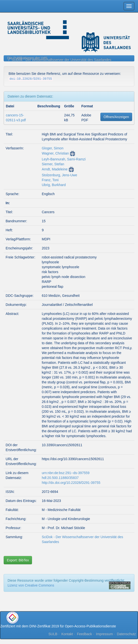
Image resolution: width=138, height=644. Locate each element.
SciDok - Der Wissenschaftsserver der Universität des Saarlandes (62, 60)
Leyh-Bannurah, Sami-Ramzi (64, 159)
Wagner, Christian (55, 153)
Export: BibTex (18, 560)
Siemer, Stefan (53, 164)
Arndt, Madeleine (55, 169)
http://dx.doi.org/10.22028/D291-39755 (71, 483)
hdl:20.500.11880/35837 (60, 478)
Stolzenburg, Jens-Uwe (59, 175)
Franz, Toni (50, 180)
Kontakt (67, 634)
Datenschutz (126, 634)
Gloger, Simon (53, 148)
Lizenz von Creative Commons (31, 585)
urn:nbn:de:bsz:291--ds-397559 (66, 473)
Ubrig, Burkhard (54, 185)
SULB (53, 634)
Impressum (104, 634)
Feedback (84, 634)
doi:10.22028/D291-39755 (31, 79)
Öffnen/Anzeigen (116, 117)
